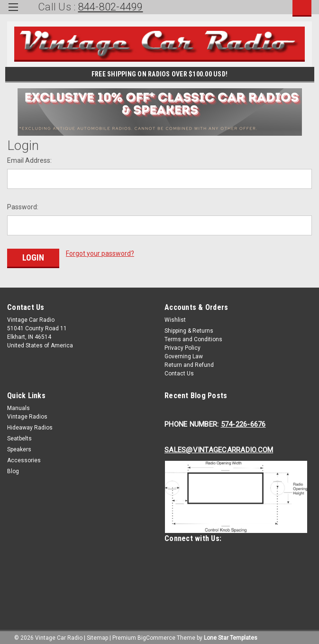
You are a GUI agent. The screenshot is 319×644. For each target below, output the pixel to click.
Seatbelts (19, 436)
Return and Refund (189, 363)
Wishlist (175, 317)
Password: (23, 207)
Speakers (19, 447)
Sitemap (97, 635)
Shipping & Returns (189, 328)
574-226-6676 (243, 422)
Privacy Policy (182, 345)
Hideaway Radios (30, 425)
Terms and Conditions (193, 337)
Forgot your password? (100, 253)
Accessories (24, 458)
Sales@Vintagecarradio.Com (219, 448)
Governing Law (184, 354)
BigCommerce (156, 635)
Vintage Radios (27, 414)
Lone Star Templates (231, 635)
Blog (13, 469)
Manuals (18, 406)
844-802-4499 (111, 7)
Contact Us (179, 371)
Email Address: (29, 160)
